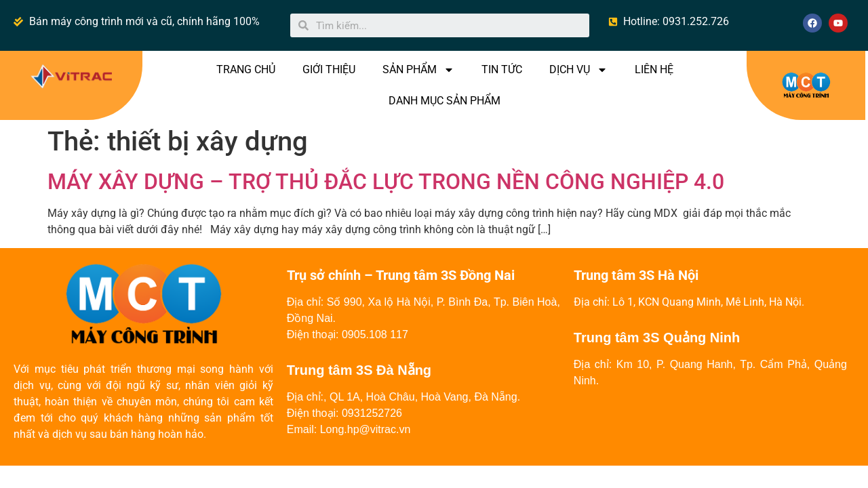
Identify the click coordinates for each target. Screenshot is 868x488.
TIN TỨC (502, 69)
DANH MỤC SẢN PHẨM (445, 101)
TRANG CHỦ (246, 69)
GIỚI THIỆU (329, 69)
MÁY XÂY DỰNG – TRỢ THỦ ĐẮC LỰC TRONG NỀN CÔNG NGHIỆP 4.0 (386, 182)
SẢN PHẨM (418, 70)
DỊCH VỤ (578, 70)
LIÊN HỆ (654, 69)
